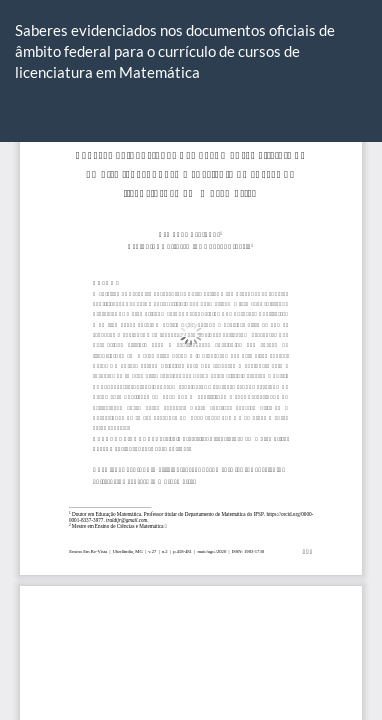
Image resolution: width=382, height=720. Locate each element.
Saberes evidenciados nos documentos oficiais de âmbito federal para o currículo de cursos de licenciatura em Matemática (175, 51)
